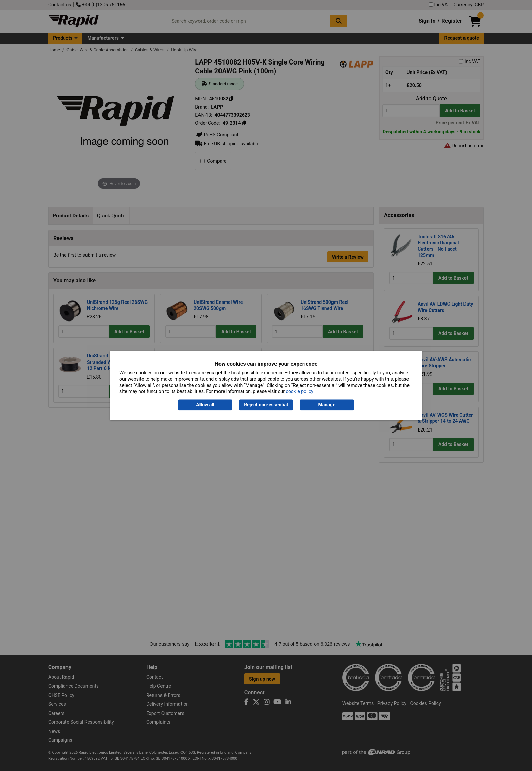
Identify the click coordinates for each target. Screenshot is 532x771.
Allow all (205, 405)
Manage (327, 405)
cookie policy (300, 391)
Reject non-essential (266, 405)
